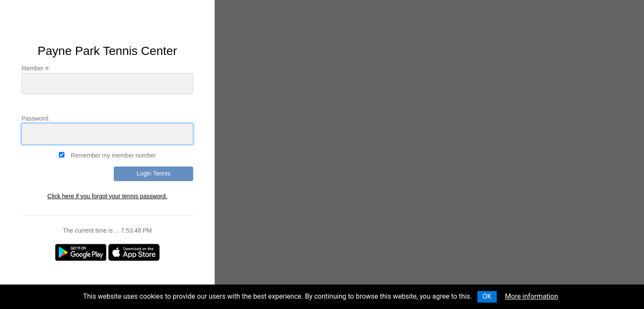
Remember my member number (113, 155)
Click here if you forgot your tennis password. (107, 196)
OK (487, 296)
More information (531, 296)
